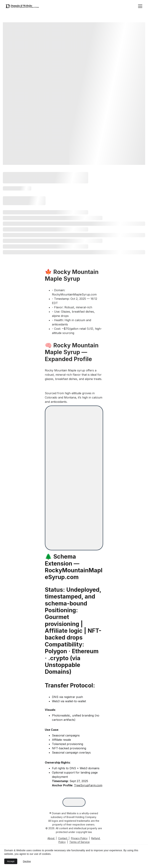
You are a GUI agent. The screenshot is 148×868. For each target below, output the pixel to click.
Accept (11, 861)
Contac (62, 839)
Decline (27, 861)
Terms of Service (80, 843)
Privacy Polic (79, 839)
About (51, 839)
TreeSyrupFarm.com (88, 785)
